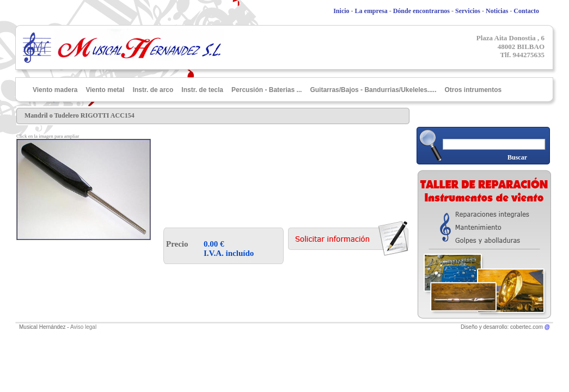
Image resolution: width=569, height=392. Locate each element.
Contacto (526, 11)
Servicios (468, 11)
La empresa (371, 11)
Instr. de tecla (202, 90)
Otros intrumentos (473, 90)
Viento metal (105, 90)
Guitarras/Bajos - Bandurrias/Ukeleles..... (373, 90)
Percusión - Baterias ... (267, 90)
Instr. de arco (153, 90)
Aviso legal (83, 327)
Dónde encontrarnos (421, 11)
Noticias (497, 11)
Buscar (517, 157)
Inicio (341, 11)
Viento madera (55, 90)
